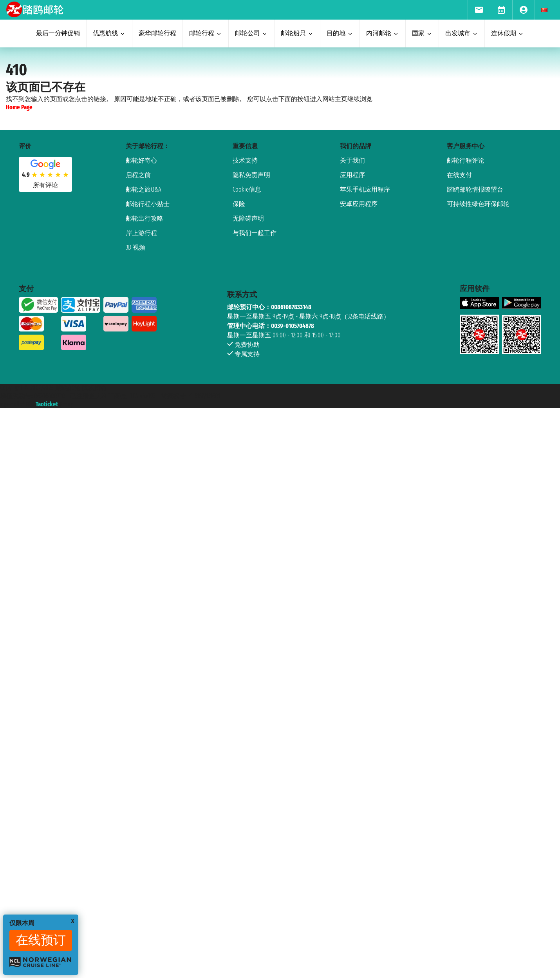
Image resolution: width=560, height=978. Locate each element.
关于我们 (352, 160)
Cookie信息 (247, 189)
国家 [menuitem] (422, 33)
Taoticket (47, 404)
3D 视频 (135, 247)
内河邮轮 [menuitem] (383, 33)
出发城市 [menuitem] (462, 33)
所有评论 (45, 185)
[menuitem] (479, 10)
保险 (239, 204)
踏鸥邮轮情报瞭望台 (475, 189)
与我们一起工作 (255, 233)
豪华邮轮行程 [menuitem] (157, 33)
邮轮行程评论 (466, 160)
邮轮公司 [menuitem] (251, 33)
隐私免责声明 (251, 175)
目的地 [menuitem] (340, 33)
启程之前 (138, 175)
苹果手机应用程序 (365, 189)
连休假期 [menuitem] (508, 33)
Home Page (19, 107)
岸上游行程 (141, 233)
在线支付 (459, 175)
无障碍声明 (248, 218)
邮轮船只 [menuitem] (297, 33)
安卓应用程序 (359, 204)
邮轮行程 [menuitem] (206, 33)
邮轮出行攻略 (145, 218)
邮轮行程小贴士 (148, 204)
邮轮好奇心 (141, 160)
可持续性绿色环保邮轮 (478, 204)
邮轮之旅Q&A (144, 189)
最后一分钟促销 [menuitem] (58, 33)
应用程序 (352, 175)
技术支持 (245, 160)
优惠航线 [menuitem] (109, 33)
